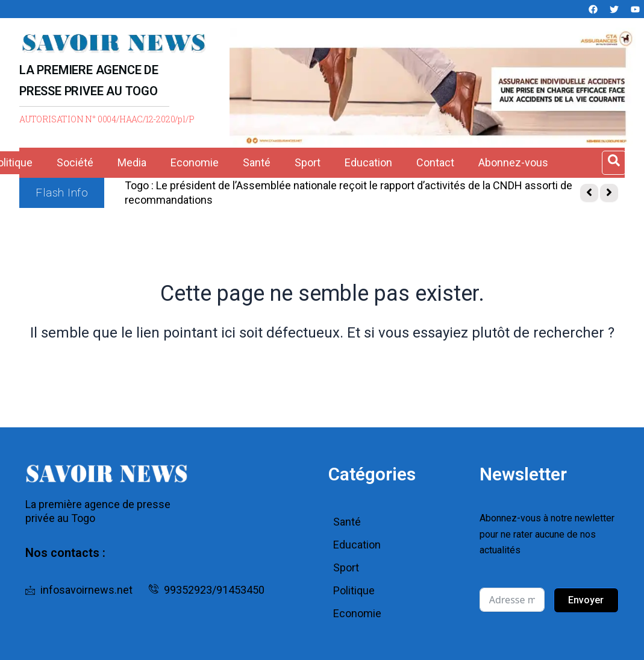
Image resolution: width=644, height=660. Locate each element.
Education (368, 162)
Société (75, 162)
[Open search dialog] (614, 163)
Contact (435, 162)
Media (132, 162)
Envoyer (586, 600)
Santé (257, 162)
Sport (308, 162)
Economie (195, 162)
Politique (354, 590)
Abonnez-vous (513, 162)
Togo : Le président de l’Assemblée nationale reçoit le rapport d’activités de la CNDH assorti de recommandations (349, 193)
